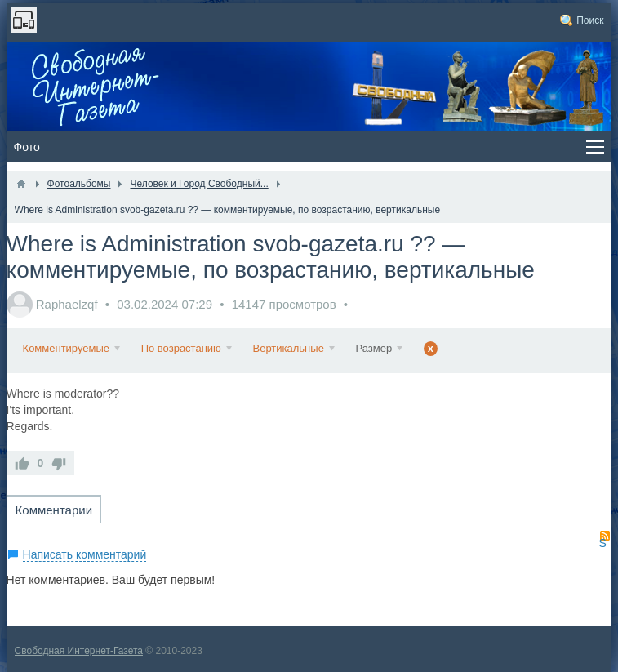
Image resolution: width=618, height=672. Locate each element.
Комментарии (54, 510)
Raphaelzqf (67, 304)
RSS (605, 536)
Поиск (590, 20)
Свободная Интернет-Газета (79, 651)
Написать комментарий (85, 554)
